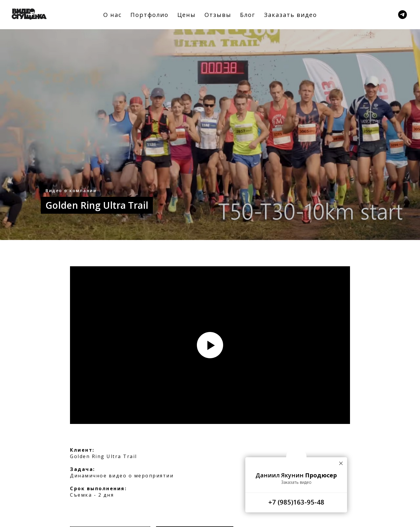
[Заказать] (402, 15)
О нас (112, 15)
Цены (187, 15)
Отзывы (218, 15)
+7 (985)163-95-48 (296, 502)
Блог (248, 15)
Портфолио (149, 15)
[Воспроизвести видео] (210, 345)
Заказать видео (290, 15)
